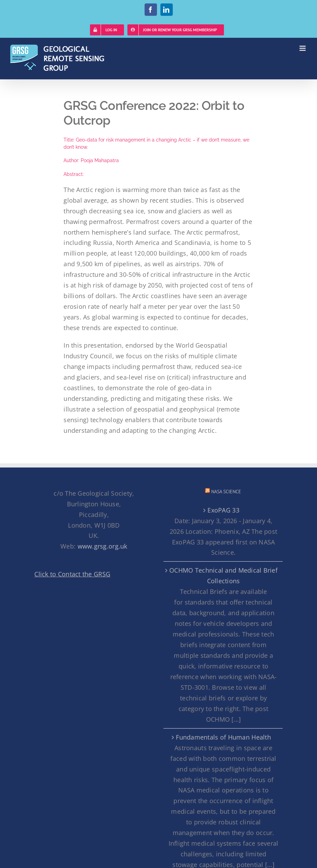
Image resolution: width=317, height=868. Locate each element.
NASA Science (226, 492)
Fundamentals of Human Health (223, 737)
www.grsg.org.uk (103, 546)
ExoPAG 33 (223, 510)
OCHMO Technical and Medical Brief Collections (223, 576)
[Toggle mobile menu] (303, 48)
